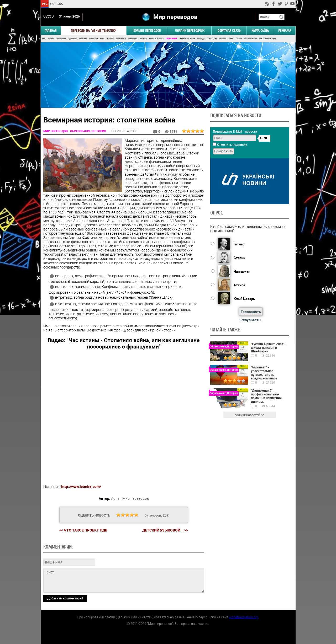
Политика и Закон (187, 39)
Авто (44, 39)
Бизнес (51, 39)
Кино (102, 39)
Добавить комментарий (65, 598)
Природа (201, 39)
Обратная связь (229, 31)
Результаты (251, 320)
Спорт (231, 39)
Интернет (83, 39)
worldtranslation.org (244, 617)
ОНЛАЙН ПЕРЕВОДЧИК (190, 31)
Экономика (61, 39)
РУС (44, 4)
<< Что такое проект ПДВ (83, 530)
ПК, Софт (110, 39)
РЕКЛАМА (285, 31)
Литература (121, 39)
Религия (223, 39)
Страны (239, 39)
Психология (212, 39)
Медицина (133, 39)
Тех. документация (267, 39)
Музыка (143, 39)
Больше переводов (147, 31)
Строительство (251, 39)
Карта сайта (260, 31)
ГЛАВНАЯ (51, 31)
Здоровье (73, 39)
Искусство (93, 39)
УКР (52, 4)
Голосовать (251, 312)
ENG (60, 4)
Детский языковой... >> (165, 530)
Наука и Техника (156, 39)
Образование (172, 39)
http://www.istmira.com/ (81, 487)
